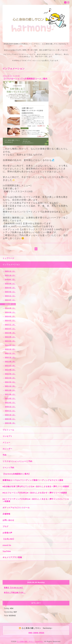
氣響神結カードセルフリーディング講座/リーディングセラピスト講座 (33, 480)
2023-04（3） (10, 341)
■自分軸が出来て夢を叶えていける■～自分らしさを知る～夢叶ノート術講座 (36, 486)
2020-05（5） (10, 423)
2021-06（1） (10, 394)
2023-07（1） (10, 329)
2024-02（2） (10, 316)
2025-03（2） (10, 288)
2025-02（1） (10, 292)
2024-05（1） (10, 308)
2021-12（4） (10, 386)
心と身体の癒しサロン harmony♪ (30, 642)
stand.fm (7, 545)
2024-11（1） (10, 296)
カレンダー (7, 449)
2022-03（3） (10, 378)
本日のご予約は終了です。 (15, 593)
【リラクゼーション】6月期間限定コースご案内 (25, 79)
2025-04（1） (10, 284)
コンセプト (7, 436)
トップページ (8, 258)
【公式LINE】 (9, 539)
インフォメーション (11, 264)
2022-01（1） (10, 382)
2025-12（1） (10, 271)
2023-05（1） (10, 337)
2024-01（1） (10, 321)
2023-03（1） (10, 345)
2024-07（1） (10, 300)
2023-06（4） (10, 333)
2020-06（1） (10, 419)
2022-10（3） (10, 357)
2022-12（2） (10, 349)
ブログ (5, 526)
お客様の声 (7, 533)
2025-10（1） (10, 275)
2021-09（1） (10, 390)
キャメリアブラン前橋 (12, 557)
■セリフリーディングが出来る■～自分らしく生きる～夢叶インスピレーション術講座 (36, 500)
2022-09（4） (10, 362)
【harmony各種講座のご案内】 (17, 474)
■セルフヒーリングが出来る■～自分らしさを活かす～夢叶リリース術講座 (35, 493)
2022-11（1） (10, 353)
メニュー (6, 442)
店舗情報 (6, 514)
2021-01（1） (10, 403)
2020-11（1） (10, 411)
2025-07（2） (10, 279)
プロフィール (8, 430)
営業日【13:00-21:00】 (14, 588)
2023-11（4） (10, 325)
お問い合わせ (8, 520)
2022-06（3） (10, 370)
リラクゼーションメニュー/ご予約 (17, 461)
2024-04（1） (10, 312)
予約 (5, 455)
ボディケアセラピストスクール (16, 508)
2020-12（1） (10, 407)
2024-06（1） (10, 304)
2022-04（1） (10, 374)
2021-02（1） (10, 398)
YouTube (7, 551)
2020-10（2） (10, 415)
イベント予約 (8, 468)
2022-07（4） (10, 366)
